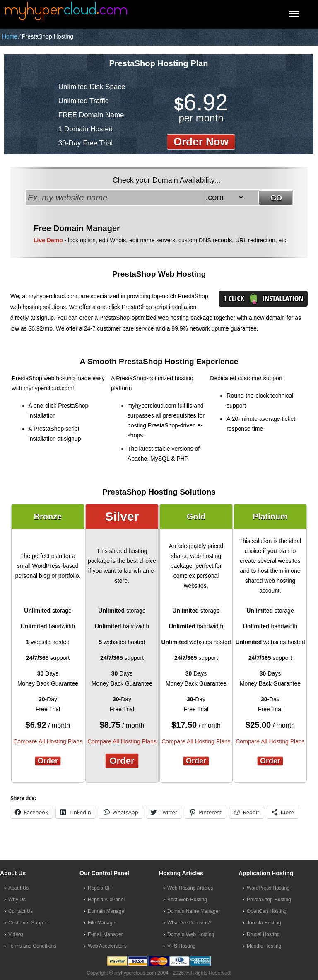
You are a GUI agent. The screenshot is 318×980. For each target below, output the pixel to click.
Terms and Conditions (32, 946)
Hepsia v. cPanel (106, 900)
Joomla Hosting (264, 923)
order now (201, 142)
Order (48, 761)
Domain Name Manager (194, 911)
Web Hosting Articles (190, 888)
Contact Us (20, 911)
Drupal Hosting (263, 934)
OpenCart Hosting (267, 911)
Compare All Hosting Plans (48, 741)
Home (10, 36)
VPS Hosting (181, 946)
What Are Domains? (189, 923)
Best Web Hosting (187, 900)
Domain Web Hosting (191, 934)
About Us (18, 888)
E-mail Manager (105, 934)
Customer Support (28, 923)
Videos (16, 934)
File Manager (102, 923)
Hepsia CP (100, 888)
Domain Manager (107, 911)
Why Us (17, 900)
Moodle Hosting (264, 946)
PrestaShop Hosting (269, 900)
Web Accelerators (107, 946)
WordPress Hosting (268, 888)
